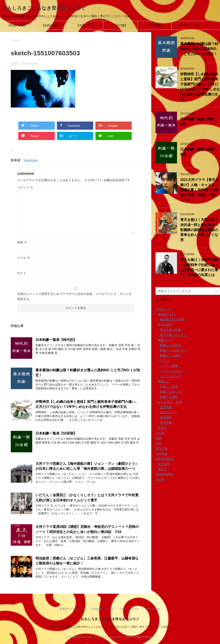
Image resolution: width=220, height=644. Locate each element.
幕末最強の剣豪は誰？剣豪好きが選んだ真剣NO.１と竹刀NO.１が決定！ (199, 49)
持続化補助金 (165, 459)
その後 (160, 433)
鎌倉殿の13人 (167, 314)
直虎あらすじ (169, 412)
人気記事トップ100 (102, 609)
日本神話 (162, 454)
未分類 (160, 479)
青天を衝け (165, 325)
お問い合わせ (153, 609)
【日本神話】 (155, 25)
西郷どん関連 (169, 387)
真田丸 (162, 428)
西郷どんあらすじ (172, 392)
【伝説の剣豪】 (17, 25)
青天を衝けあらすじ (173, 335)
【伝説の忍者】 (51, 25)
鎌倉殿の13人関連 (172, 319)
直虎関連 (166, 407)
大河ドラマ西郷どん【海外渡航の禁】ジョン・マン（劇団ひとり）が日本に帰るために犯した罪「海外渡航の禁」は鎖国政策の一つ (87, 466)
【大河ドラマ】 (86, 25)
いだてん (164, 361)
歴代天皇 (162, 448)
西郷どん (164, 381)
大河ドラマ (163, 309)
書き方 (162, 469)
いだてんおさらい (172, 371)
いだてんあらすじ (172, 376)
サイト (22, 273)
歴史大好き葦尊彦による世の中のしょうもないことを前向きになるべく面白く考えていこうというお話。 (110, 627)
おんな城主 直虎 (170, 402)
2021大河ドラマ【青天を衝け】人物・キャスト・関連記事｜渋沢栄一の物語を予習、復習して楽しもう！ (199, 190)
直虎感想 (166, 418)
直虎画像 (166, 423)
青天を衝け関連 (170, 330)
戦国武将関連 (165, 474)
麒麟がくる (165, 340)
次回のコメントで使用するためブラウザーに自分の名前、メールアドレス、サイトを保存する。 (74, 296)
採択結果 (164, 464)
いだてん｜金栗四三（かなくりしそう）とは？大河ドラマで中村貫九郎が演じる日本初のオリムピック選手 (87, 498)
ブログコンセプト (189, 25)
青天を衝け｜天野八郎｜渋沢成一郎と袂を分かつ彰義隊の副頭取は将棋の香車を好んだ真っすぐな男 (199, 230)
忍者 (159, 443)
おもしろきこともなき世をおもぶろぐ (44, 8)
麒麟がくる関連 (170, 345)
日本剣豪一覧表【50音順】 (56, 433)
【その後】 (120, 25)
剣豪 (159, 438)
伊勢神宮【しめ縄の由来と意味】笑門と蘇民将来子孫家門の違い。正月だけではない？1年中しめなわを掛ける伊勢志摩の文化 (87, 404)
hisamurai (31, 160)
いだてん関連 (169, 366)
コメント (25, 187)
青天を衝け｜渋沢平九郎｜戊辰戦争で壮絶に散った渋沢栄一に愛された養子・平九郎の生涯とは (199, 267)
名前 (22, 242)
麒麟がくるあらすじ (173, 350)
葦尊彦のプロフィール (73, 609)
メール (24, 258)
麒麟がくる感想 (170, 356)
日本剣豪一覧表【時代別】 (56, 340)
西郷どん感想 (169, 397)
